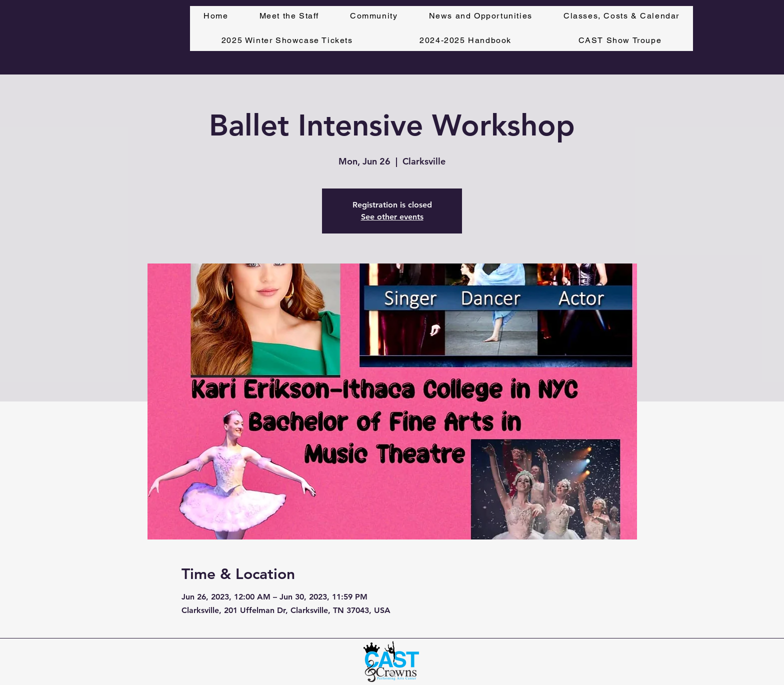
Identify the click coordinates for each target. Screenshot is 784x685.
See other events (392, 217)
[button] (621, 16)
